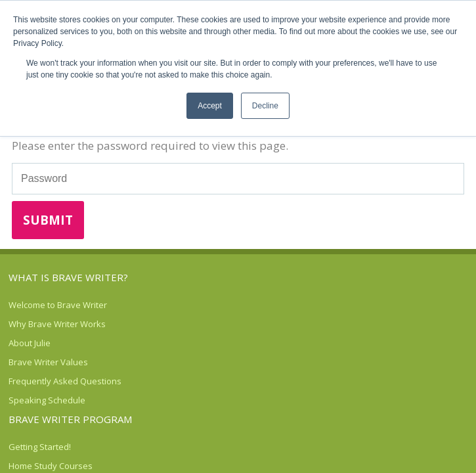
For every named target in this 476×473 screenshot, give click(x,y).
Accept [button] (210, 106)
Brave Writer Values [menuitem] (48, 362)
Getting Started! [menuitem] (40, 447)
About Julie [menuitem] (30, 343)
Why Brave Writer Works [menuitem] (57, 324)
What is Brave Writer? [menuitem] (68, 277)
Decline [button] (265, 106)
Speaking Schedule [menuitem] (47, 400)
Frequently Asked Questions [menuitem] (65, 381)
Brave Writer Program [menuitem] (70, 419)
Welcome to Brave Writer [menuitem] (58, 305)
